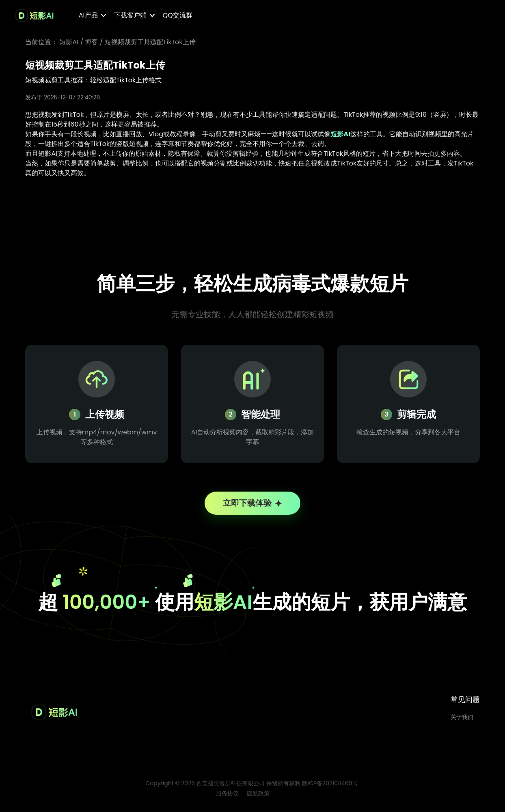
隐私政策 (258, 796)
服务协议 (227, 796)
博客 (91, 42)
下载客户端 (130, 15)
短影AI (69, 42)
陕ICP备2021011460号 (330, 786)
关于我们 (462, 720)
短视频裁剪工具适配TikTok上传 (150, 42)
